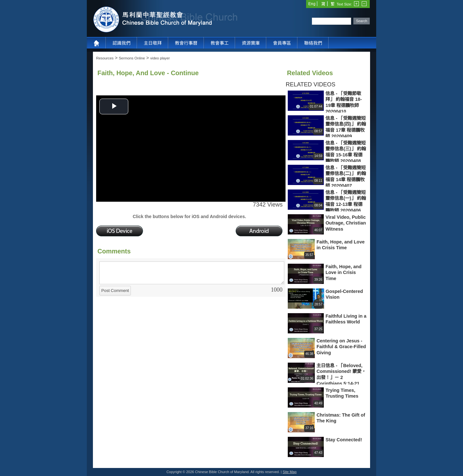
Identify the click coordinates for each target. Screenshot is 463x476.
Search (362, 21)
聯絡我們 (313, 43)
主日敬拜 (153, 43)
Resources (105, 58)
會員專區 (282, 43)
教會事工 (220, 43)
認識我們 (122, 43)
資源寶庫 (251, 43)
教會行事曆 (186, 43)
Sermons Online (132, 58)
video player (160, 58)
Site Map (290, 472)
